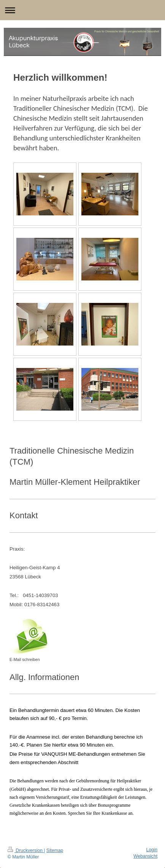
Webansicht (145, 856)
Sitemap (55, 850)
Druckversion (26, 850)
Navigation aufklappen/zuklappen (82, 10)
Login (152, 850)
